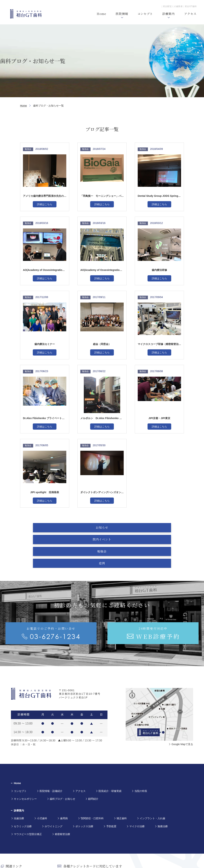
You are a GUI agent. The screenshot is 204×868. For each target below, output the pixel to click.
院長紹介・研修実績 (110, 757)
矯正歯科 (122, 784)
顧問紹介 (93, 765)
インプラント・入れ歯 (152, 784)
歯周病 (64, 784)
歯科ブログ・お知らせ (62, 765)
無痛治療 (163, 792)
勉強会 (120, 527)
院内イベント (84, 527)
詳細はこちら (45, 204)
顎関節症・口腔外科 (92, 784)
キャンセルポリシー (25, 765)
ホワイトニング (54, 792)
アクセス (81, 757)
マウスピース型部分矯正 (28, 800)
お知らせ (48, 527)
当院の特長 (141, 757)
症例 (156, 527)
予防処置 (111, 792)
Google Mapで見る (182, 710)
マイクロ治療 (137, 792)
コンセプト (20, 757)
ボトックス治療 (84, 792)
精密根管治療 (62, 800)
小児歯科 (42, 784)
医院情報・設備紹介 (51, 757)
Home (23, 106)
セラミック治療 (23, 792)
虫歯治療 (19, 784)
